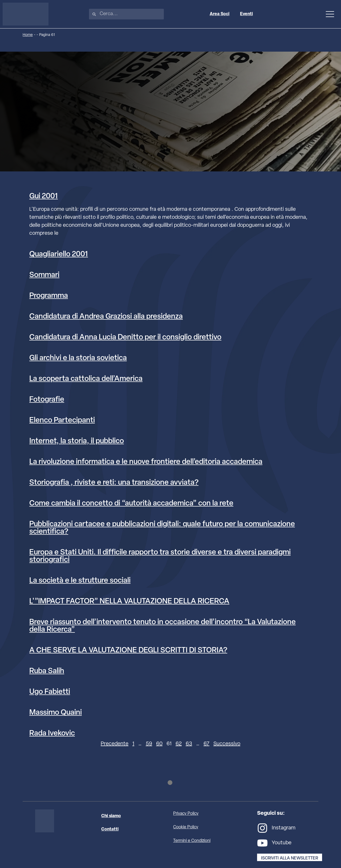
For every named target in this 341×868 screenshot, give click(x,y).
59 (149, 744)
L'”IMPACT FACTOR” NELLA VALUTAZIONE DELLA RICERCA (129, 602)
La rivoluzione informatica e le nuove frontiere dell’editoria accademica (146, 462)
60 (159, 744)
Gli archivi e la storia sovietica (78, 358)
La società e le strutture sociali (80, 581)
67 (206, 744)
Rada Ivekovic (52, 734)
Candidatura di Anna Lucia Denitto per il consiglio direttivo (125, 338)
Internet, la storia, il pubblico (77, 441)
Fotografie (47, 400)
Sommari (44, 275)
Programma (49, 296)
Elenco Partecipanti (62, 421)
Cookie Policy (186, 828)
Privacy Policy (186, 814)
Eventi (248, 14)
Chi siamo (111, 817)
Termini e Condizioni (192, 841)
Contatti (110, 830)
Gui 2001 (44, 196)
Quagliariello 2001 (59, 254)
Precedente (115, 744)
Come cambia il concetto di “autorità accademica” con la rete (131, 504)
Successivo (227, 744)
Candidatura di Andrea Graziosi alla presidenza (106, 317)
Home (28, 35)
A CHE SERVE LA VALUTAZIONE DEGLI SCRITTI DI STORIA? (128, 651)
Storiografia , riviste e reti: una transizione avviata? (114, 483)
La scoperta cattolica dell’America (86, 379)
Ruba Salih (47, 671)
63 (189, 744)
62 (179, 744)
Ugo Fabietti (50, 692)
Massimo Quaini (56, 713)
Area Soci (221, 14)
